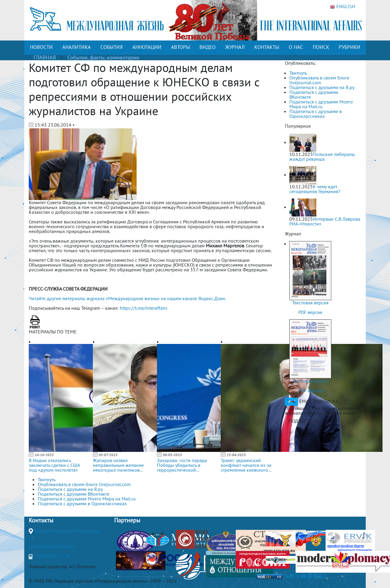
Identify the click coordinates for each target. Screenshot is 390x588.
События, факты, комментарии (103, 57)
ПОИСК (321, 47)
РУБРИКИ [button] (350, 47)
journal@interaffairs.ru (52, 546)
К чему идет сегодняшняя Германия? (315, 189)
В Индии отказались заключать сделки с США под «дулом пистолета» (54, 465)
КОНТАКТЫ (267, 47)
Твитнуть (298, 73)
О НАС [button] (296, 47)
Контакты (41, 520)
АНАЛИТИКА (77, 47)
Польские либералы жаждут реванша (322, 157)
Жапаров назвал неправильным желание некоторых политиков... (118, 465)
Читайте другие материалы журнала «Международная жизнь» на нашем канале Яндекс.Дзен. (127, 298)
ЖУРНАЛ (235, 47)
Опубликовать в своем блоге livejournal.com (319, 80)
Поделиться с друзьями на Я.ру (322, 87)
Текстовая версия (310, 303)
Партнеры (127, 520)
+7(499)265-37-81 (52, 556)
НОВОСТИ (41, 47)
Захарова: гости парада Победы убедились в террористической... (182, 465)
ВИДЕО (208, 47)
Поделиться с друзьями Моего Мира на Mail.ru (321, 104)
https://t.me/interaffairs (144, 308)
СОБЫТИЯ (112, 47)
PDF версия (310, 312)
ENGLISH (343, 7)
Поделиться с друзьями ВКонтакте (314, 94)
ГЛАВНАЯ (45, 57)
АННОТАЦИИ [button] (147, 47)
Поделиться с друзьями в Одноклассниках (316, 114)
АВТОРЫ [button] (180, 47)
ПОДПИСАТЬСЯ (305, 421)
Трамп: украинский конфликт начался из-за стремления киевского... (246, 465)
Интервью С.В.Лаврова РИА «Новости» (325, 221)
